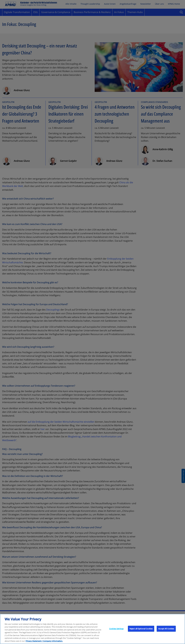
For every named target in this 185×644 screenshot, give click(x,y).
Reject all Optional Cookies (141, 633)
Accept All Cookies (166, 633)
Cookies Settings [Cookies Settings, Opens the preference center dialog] (116, 633)
